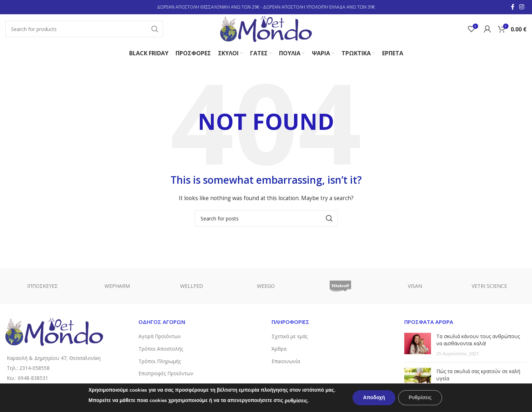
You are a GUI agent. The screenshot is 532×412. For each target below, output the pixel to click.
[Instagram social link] (522, 7)
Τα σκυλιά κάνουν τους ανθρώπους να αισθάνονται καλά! (478, 341)
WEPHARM (117, 287)
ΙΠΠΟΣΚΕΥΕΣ (42, 287)
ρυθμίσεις (295, 401)
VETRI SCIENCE (489, 287)
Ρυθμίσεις (420, 398)
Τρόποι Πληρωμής (160, 362)
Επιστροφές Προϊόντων (166, 374)
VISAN (415, 287)
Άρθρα (279, 349)
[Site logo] (266, 29)
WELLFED (192, 287)
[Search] (84, 30)
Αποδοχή (374, 398)
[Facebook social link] (513, 7)
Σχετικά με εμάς (290, 337)
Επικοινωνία (286, 362)
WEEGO (266, 287)
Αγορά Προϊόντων (160, 337)
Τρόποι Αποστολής (161, 349)
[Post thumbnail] (418, 346)
